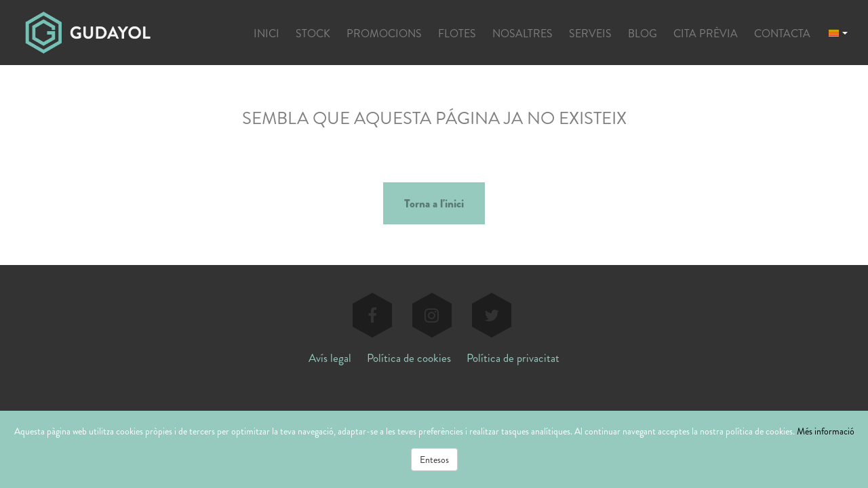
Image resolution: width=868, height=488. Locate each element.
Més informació (826, 431)
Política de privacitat (513, 358)
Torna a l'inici (434, 203)
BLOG (643, 34)
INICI (267, 34)
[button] (838, 32)
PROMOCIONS (384, 34)
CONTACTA (782, 34)
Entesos (434, 460)
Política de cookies (409, 358)
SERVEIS (590, 34)
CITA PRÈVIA (706, 34)
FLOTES (457, 34)
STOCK (313, 34)
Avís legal (330, 358)
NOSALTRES (522, 34)
